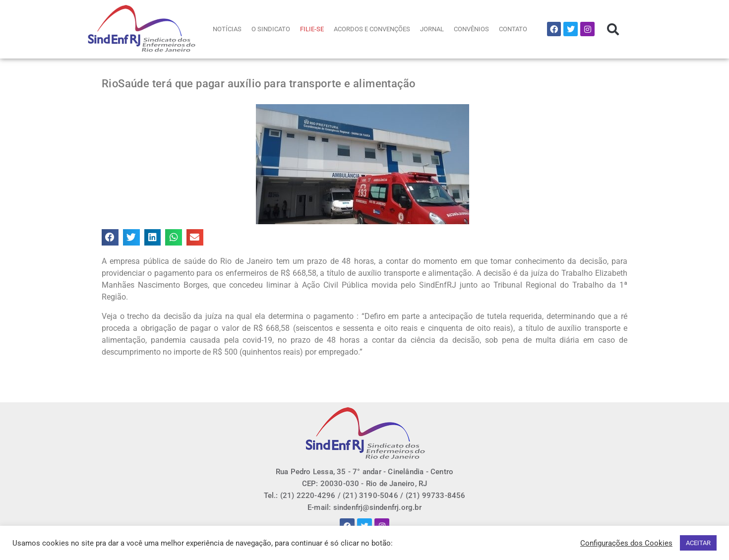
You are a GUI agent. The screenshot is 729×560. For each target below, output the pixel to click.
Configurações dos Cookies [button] (626, 543)
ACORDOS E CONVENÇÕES (372, 29)
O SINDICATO (271, 29)
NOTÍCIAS (227, 29)
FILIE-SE (312, 29)
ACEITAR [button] (698, 543)
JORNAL (432, 29)
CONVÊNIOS (471, 29)
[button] (613, 29)
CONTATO (513, 29)
